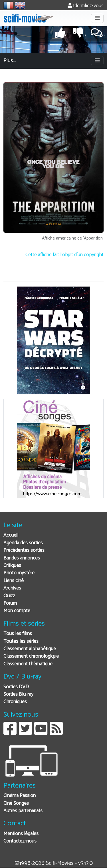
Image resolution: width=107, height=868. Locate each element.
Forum (10, 603)
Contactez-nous (20, 841)
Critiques (12, 566)
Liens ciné (14, 581)
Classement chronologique (31, 656)
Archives (12, 588)
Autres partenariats (23, 811)
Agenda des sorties (23, 543)
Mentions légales (21, 834)
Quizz (9, 596)
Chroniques (15, 702)
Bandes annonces (22, 558)
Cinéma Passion (20, 796)
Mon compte (17, 611)
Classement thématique (28, 664)
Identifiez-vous (86, 6)
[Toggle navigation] (97, 18)
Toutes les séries (21, 641)
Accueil (11, 535)
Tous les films (18, 634)
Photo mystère (19, 573)
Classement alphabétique (30, 649)
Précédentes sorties (24, 550)
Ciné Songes (16, 803)
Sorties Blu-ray (18, 694)
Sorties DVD (16, 687)
